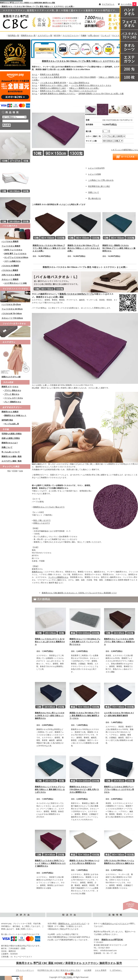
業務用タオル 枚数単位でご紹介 (53, 88)
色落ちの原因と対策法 (11, 438)
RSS (9, 471)
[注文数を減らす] (109, 132)
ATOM (15, 471)
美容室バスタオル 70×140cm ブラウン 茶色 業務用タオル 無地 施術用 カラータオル (84, 716)
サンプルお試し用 (12, 424)
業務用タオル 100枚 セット (15, 415)
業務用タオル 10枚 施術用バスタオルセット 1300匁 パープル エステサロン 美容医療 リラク (79, 593)
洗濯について (7, 447)
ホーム (35, 74)
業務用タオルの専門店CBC (112, 940)
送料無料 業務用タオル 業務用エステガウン (58, 94)
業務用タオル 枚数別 (10, 412)
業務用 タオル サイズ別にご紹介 (53, 91)
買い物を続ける (94, 198)
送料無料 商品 (7, 420)
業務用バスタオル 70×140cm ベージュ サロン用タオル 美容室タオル (84, 862)
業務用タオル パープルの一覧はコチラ (49, 507)
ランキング (106, 35)
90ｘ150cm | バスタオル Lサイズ (83, 91)
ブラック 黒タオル (12, 394)
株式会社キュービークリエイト (116, 923)
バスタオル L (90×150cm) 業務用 (82, 77)
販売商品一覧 (14, 35)
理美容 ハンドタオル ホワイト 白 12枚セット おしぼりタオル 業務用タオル (50, 642)
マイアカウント (108, 4)
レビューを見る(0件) (96, 168)
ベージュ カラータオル (14, 398)
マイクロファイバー (71, 35)
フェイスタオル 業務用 (11, 246)
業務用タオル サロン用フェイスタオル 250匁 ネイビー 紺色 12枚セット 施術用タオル (50, 716)
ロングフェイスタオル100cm (16, 257)
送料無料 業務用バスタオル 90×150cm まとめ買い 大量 (101, 94)
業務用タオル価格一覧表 (12, 456)
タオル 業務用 (101, 970)
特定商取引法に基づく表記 (99, 186)
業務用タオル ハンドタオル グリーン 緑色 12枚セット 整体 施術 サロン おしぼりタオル (50, 789)
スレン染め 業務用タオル (79, 83)
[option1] (114, 136)
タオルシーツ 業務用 (10, 279)
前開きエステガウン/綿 (11, 377)
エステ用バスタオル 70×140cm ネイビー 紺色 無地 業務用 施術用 (119, 714)
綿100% (57, 35)
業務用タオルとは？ (10, 443)
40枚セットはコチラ (42, 523)
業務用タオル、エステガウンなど (72, 923)
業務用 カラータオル (10, 387)
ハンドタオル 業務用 (10, 241)
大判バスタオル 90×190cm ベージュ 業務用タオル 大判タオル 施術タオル (119, 862)
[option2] (113, 141)
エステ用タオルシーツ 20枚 (16, 283)
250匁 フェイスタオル (13, 250)
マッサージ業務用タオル (58, 577)
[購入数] (105, 131)
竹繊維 (84, 35)
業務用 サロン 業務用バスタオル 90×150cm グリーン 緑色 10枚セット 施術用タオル (119, 248)
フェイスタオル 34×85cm (12, 309)
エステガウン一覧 (45, 35)
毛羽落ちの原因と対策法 (12, 434)
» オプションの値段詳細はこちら (125, 150)
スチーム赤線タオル (12, 261)
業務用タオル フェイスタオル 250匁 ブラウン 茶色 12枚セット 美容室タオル (119, 642)
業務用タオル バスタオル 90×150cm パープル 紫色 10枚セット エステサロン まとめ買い (84, 61)
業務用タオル (37, 572)
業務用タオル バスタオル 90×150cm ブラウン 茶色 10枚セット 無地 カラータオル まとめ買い (49, 248)
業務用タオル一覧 (28, 35)
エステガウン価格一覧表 (12, 461)
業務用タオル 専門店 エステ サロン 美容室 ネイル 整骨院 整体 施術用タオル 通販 (28, 3)
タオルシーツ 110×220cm (12, 318)
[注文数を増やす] (109, 130)
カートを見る (126, 4)
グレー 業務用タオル (13, 402)
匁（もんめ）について (11, 452)
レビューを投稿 (94, 174)
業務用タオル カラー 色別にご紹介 (54, 85)
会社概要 (88, 970)
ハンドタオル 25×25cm (11, 304)
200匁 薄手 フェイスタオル (15, 254)
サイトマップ (118, 35)
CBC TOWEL (68, 977)
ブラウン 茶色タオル (13, 390)
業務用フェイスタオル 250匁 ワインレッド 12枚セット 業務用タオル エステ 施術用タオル (50, 863)
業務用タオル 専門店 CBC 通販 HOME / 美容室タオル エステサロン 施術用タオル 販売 (69, 963)
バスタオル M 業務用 (10, 266)
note (21, 471)
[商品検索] (15, 121)
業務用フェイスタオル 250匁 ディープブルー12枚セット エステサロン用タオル (119, 789)
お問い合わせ (94, 35)
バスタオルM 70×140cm (12, 313)
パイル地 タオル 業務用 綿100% (53, 77)
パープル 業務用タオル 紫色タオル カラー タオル (91, 85)
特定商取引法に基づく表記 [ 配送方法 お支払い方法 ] (59, 970)
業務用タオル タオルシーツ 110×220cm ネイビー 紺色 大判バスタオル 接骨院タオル (84, 789)
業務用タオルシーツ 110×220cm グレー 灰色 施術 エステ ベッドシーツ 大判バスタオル (85, 642)
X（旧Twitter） (116, 970)
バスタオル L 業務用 (10, 270)
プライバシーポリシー (25, 970)
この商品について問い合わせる (101, 180)
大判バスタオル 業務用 (11, 275)
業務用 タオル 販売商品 (50, 74)
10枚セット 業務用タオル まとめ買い (84, 88)
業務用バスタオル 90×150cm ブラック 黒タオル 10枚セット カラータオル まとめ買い (84, 248)
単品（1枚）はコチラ (42, 520)
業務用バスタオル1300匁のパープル (77, 294)
